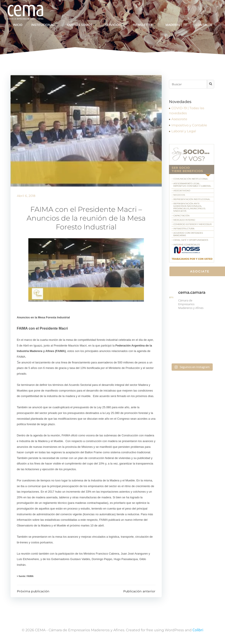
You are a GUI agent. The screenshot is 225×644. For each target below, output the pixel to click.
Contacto (204, 24)
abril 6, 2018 (26, 196)
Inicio (18, 24)
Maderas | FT (176, 24)
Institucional (45, 24)
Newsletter (145, 24)
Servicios (115, 24)
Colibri (198, 631)
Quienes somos (82, 24)
